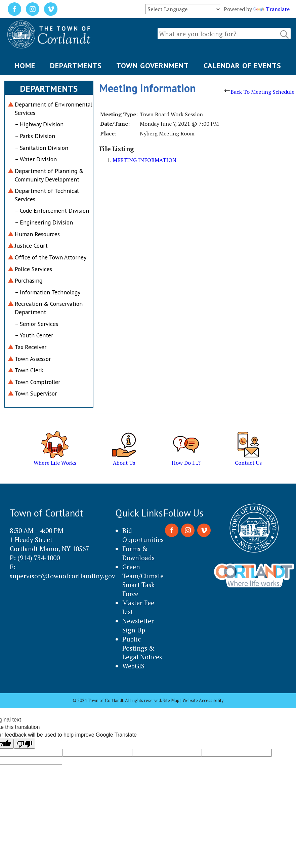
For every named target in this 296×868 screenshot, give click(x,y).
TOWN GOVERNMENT (153, 66)
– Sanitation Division (41, 148)
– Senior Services (36, 324)
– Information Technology (48, 292)
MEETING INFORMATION (144, 160)
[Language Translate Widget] (183, 9)
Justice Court (31, 245)
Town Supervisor (36, 393)
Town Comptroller (37, 382)
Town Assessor (33, 359)
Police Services (33, 269)
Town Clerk (29, 370)
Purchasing (29, 280)
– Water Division (36, 159)
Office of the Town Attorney (51, 257)
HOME (25, 66)
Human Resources (37, 234)
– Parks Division (35, 136)
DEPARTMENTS (76, 66)
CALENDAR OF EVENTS (242, 66)
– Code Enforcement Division (52, 211)
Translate (271, 9)
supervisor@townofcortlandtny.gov (62, 576)
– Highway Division (39, 124)
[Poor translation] (25, 744)
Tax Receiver (31, 347)
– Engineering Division (44, 222)
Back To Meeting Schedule (259, 92)
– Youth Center (34, 335)
